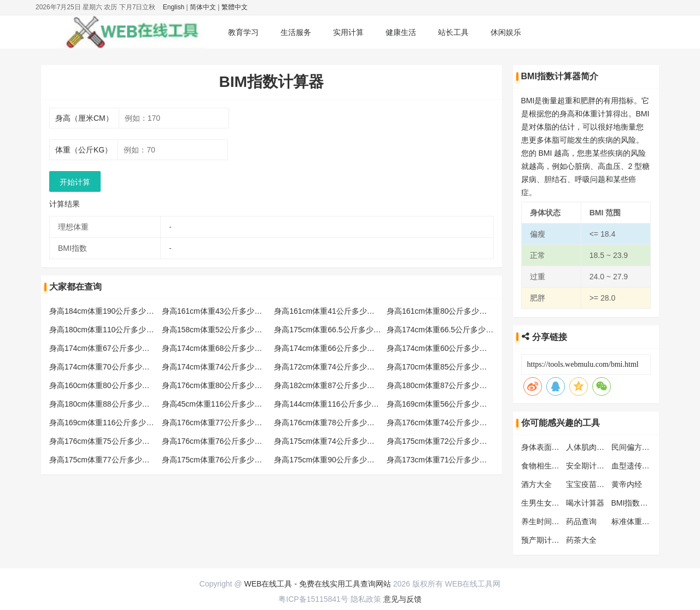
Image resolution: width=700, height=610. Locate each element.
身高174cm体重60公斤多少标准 (441, 348)
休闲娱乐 (506, 32)
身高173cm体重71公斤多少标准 (441, 460)
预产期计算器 (544, 540)
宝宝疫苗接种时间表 (600, 484)
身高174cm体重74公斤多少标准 (216, 367)
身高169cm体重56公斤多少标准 (441, 404)
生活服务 (296, 32)
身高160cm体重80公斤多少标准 (103, 385)
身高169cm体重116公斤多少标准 (105, 423)
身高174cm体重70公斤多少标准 (103, 367)
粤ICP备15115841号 (313, 599)
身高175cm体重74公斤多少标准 (328, 441)
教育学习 (243, 32)
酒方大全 (536, 484)
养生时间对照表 (548, 521)
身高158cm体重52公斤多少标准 (216, 330)
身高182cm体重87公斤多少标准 (328, 385)
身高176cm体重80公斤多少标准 (216, 385)
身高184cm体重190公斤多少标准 (105, 311)
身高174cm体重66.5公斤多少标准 (444, 330)
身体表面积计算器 (552, 447)
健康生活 (401, 32)
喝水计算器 (585, 503)
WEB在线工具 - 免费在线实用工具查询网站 (317, 584)
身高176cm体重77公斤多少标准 (216, 423)
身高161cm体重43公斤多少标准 (216, 311)
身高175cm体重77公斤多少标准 (103, 460)
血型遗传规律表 (638, 466)
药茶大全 (581, 540)
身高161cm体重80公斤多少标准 (441, 311)
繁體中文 (235, 7)
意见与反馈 (402, 599)
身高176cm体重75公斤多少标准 (103, 441)
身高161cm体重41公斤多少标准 (328, 311)
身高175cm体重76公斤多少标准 (216, 460)
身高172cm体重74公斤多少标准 (328, 367)
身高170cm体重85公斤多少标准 (441, 367)
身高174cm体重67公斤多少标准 (103, 348)
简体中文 (203, 7)
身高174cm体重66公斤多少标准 (328, 348)
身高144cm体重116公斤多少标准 (330, 404)
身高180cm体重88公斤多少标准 (103, 404)
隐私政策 (366, 599)
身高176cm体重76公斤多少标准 (216, 441)
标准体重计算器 (638, 521)
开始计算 (75, 182)
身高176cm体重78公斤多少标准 (328, 423)
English (174, 7)
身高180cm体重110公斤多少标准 (105, 330)
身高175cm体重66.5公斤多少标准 (331, 330)
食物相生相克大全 (552, 466)
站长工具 (453, 32)
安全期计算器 (589, 466)
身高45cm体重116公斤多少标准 (216, 404)
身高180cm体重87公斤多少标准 (441, 385)
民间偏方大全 (634, 447)
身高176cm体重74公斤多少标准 (441, 423)
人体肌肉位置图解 (597, 447)
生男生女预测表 (548, 503)
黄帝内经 (627, 484)
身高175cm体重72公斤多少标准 (441, 441)
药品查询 (581, 521)
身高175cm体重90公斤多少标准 (328, 460)
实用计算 (348, 32)
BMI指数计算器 (637, 503)
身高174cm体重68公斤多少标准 (216, 348)
